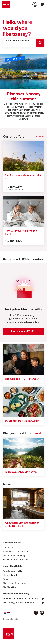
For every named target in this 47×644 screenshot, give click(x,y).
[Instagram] (42, 613)
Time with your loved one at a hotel (21, 232)
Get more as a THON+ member (22, 379)
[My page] (35, 4)
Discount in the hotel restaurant (22, 421)
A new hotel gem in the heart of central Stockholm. (22, 524)
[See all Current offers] (39, 137)
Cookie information (11, 619)
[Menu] (43, 4)
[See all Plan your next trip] (39, 433)
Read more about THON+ (23, 331)
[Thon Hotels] (6, 4)
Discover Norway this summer (24, 96)
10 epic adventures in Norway (21, 472)
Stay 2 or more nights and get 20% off (23, 177)
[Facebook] (36, 613)
